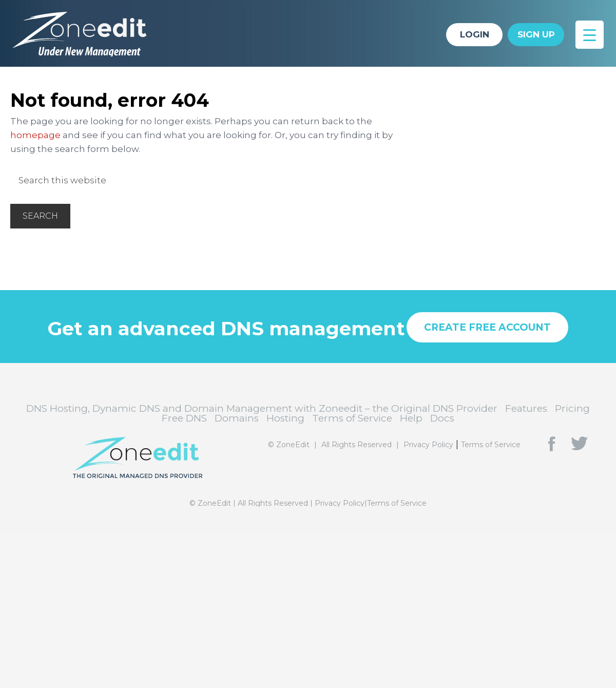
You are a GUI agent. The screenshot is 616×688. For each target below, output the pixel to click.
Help (411, 418)
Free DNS (184, 418)
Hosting (285, 418)
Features (526, 408)
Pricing (572, 408)
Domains (237, 418)
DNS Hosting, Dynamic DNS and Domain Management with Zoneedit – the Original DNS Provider (262, 408)
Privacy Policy (428, 445)
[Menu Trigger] (590, 35)
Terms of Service (352, 418)
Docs (442, 418)
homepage (35, 135)
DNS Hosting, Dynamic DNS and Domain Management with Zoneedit (87, 33)
